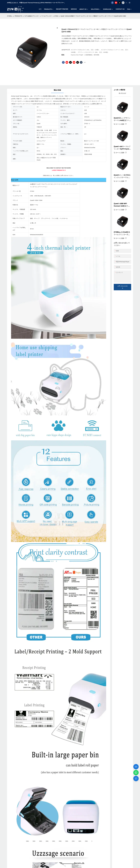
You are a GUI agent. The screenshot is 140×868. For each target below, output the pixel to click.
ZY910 (56, 16)
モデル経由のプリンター (32, 16)
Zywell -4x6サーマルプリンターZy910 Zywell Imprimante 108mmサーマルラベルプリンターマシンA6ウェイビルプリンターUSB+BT (122, 148)
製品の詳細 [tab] (57, 90)
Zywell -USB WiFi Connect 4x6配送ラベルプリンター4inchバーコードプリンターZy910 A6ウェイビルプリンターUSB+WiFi (122, 205)
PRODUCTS (18, 16)
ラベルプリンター (47, 16)
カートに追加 (120, 124)
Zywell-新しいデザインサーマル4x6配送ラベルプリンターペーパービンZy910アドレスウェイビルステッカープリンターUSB (122, 119)
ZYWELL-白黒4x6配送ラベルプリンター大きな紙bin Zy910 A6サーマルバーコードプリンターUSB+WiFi (122, 234)
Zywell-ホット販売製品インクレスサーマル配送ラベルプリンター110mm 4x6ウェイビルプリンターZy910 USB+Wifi (122, 176)
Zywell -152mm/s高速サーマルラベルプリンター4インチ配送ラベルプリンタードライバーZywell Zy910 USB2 (93, 16)
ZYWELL (10, 16)
